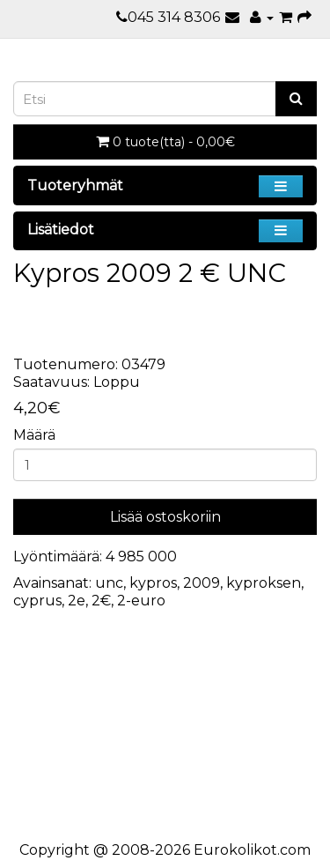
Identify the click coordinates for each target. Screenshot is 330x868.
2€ (101, 601)
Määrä (34, 435)
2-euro (141, 601)
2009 (202, 583)
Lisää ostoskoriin (165, 517)
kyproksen (264, 583)
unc (109, 583)
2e (77, 601)
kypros (153, 583)
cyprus (37, 601)
